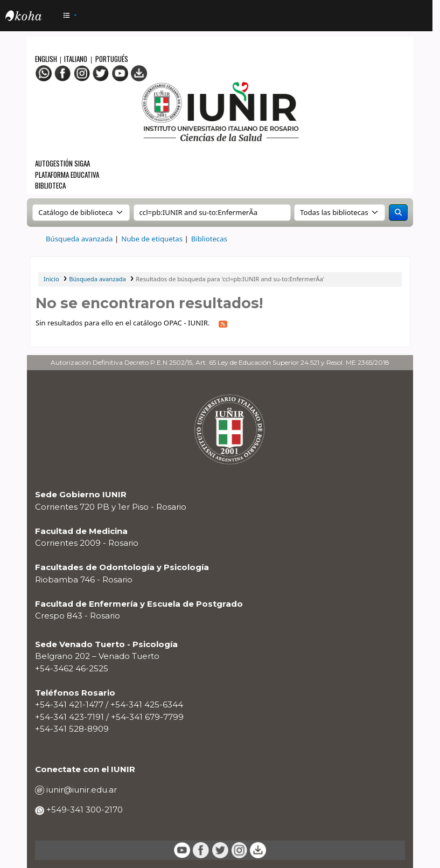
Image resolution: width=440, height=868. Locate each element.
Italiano (76, 59)
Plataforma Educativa (67, 175)
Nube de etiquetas (152, 239)
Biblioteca (50, 185)
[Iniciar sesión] (418, 16)
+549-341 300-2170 (83, 810)
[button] (70, 16)
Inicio (51, 279)
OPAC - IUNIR (32, 17)
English (47, 59)
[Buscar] (398, 213)
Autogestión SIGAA (62, 163)
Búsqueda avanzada (79, 239)
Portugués (112, 59)
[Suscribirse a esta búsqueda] (223, 324)
